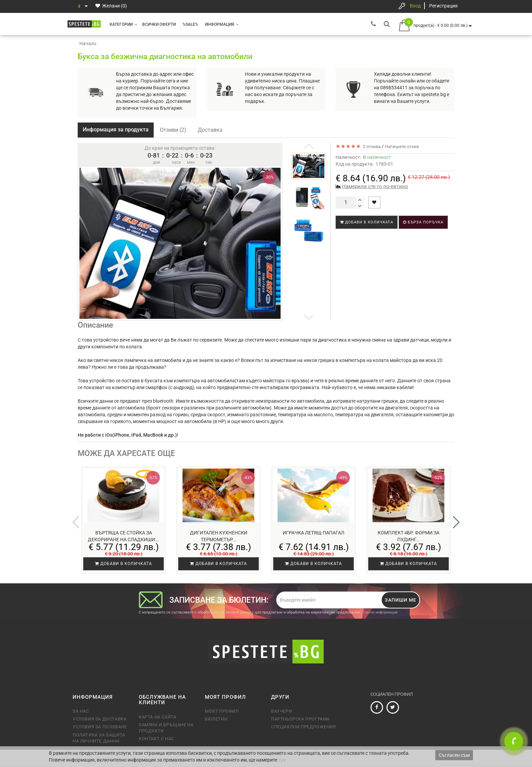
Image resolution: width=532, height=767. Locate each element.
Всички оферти (159, 24)
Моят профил (222, 711)
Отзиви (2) (173, 130)
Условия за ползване (100, 727)
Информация (222, 24)
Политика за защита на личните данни (99, 738)
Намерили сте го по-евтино (375, 186)
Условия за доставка (99, 719)
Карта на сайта (157, 717)
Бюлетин (216, 719)
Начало (88, 43)
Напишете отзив (402, 147)
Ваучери (281, 711)
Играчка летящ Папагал (313, 533)
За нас (81, 711)
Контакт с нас (156, 739)
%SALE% (190, 24)
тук (282, 760)
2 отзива (371, 147)
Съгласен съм (454, 755)
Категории (123, 24)
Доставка (210, 130)
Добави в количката (367, 222)
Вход (415, 6)
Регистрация (443, 6)
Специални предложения (303, 727)
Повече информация (380, 612)
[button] (456, 522)
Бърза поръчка (423, 222)
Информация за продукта (116, 130)
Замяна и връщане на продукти (166, 728)
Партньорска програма (300, 719)
